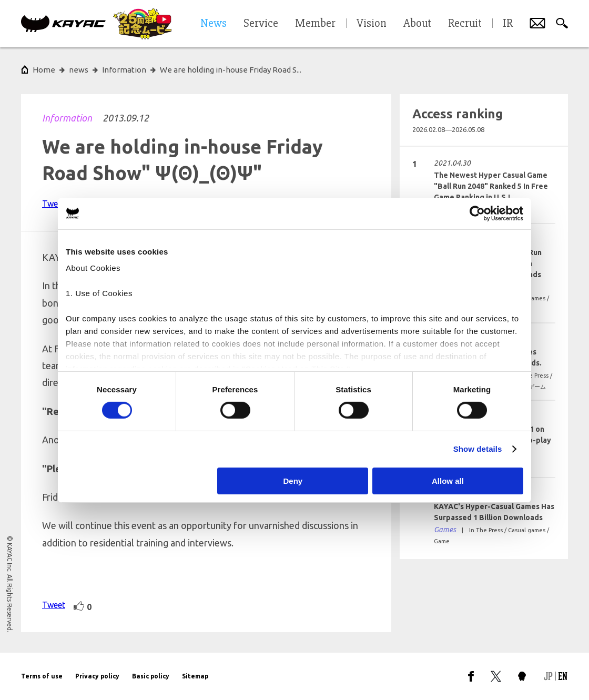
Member (315, 24)
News (214, 24)
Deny (293, 481)
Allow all (448, 481)
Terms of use (42, 676)
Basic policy (151, 676)
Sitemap (195, 676)
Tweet (54, 204)
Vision (372, 24)
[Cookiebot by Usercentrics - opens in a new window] (477, 213)
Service (261, 24)
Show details (478, 449)
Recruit (465, 24)
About (417, 24)
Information (67, 118)
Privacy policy (97, 676)
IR (508, 24)
